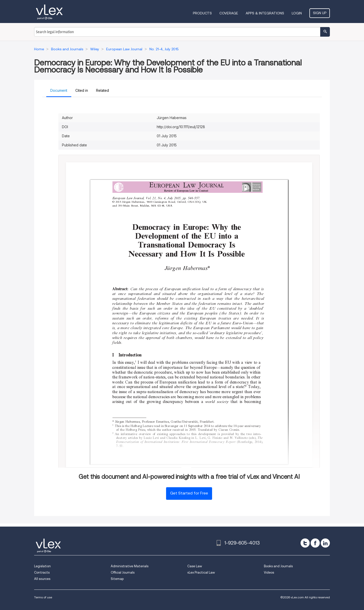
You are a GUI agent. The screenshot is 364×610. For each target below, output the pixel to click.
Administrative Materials (130, 566)
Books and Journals (278, 566)
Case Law (195, 566)
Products (202, 13)
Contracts (42, 572)
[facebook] (315, 543)
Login (297, 13)
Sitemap (117, 579)
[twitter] (305, 543)
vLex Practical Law (201, 572)
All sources (42, 579)
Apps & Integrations (265, 13)
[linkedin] (325, 543)
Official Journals (123, 572)
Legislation (42, 566)
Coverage (229, 13)
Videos (269, 572)
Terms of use (43, 597)
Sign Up (320, 13)
